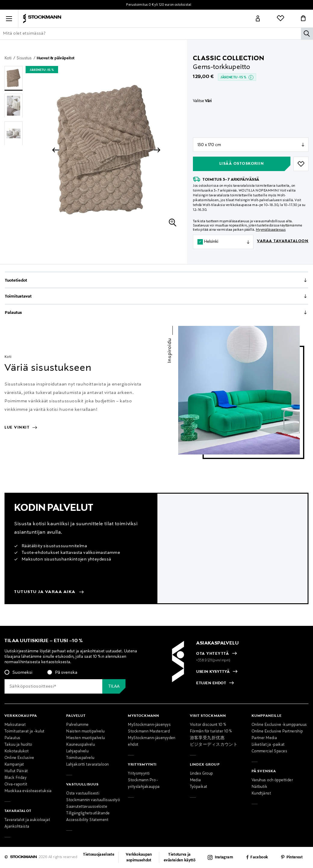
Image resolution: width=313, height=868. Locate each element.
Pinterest (294, 857)
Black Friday (15, 778)
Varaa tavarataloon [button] (283, 241)
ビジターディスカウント (214, 745)
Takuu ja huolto (18, 745)
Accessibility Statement (87, 820)
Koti (9, 58)
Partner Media (264, 738)
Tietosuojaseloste (99, 855)
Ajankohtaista (17, 827)
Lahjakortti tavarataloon (87, 765)
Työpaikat (199, 787)
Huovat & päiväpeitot (56, 58)
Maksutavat (15, 725)
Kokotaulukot (17, 751)
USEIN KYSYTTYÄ (213, 672)
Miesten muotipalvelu (86, 738)
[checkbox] (73, 674)
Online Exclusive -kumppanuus (279, 725)
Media (195, 780)
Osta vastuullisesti (83, 794)
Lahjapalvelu (77, 751)
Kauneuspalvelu (81, 745)
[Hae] (307, 33)
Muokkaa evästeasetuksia (28, 791)
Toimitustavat (18, 296)
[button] (9, 19)
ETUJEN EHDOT (211, 684)
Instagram (224, 857)
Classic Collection (229, 58)
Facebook (259, 857)
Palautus (13, 313)
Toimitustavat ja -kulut (25, 732)
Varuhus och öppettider (272, 780)
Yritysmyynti (139, 774)
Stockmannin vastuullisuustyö (93, 800)
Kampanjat (14, 765)
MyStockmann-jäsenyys (149, 725)
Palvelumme (77, 725)
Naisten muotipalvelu (85, 732)
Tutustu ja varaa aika (45, 592)
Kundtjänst (261, 794)
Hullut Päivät (16, 771)
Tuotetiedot (16, 280)
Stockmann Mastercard (149, 732)
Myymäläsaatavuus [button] (271, 230)
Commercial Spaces (269, 751)
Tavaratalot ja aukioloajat (27, 820)
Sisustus (25, 58)
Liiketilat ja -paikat (268, 745)
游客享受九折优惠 (207, 738)
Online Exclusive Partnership (277, 732)
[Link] (258, 19)
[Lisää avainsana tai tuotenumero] (156, 33)
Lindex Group (201, 774)
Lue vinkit (21, 428)
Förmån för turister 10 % (211, 732)
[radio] (18, 673)
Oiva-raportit (16, 785)
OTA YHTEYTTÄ (213, 654)
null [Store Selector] (251, 145)
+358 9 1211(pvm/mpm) (213, 660)
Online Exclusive (19, 758)
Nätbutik (259, 787)
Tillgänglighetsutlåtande (88, 813)
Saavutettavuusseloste (87, 807)
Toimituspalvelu (80, 758)
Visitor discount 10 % (208, 725)
